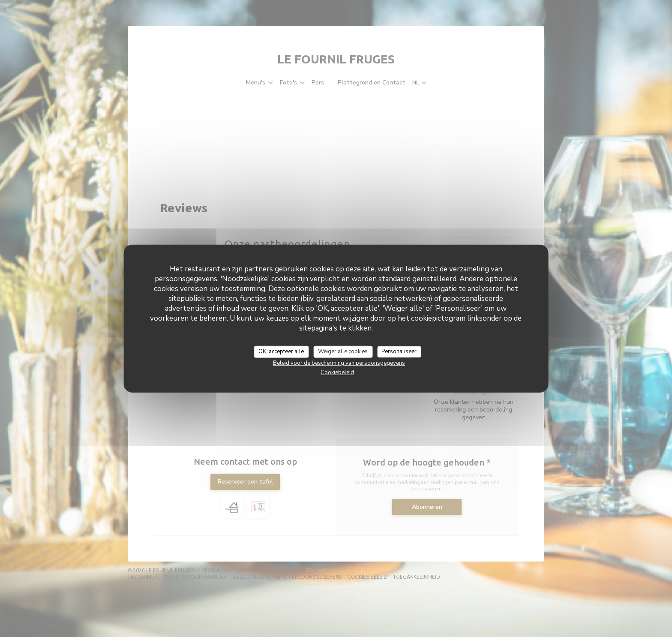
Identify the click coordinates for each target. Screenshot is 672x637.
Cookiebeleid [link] (337, 372)
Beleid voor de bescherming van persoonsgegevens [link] (339, 363)
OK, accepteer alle (281, 352)
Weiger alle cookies (343, 352)
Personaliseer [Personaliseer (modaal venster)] (399, 352)
